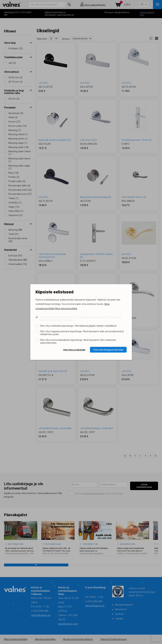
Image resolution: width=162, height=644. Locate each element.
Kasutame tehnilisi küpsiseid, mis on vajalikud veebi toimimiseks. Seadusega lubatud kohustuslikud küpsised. (81, 319)
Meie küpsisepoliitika (66, 308)
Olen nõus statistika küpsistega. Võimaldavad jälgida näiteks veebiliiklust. (79, 326)
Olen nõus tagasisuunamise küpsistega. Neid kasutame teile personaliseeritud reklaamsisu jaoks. (82, 333)
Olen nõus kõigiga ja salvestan (108, 350)
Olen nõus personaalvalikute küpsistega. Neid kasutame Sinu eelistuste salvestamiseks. (78, 341)
